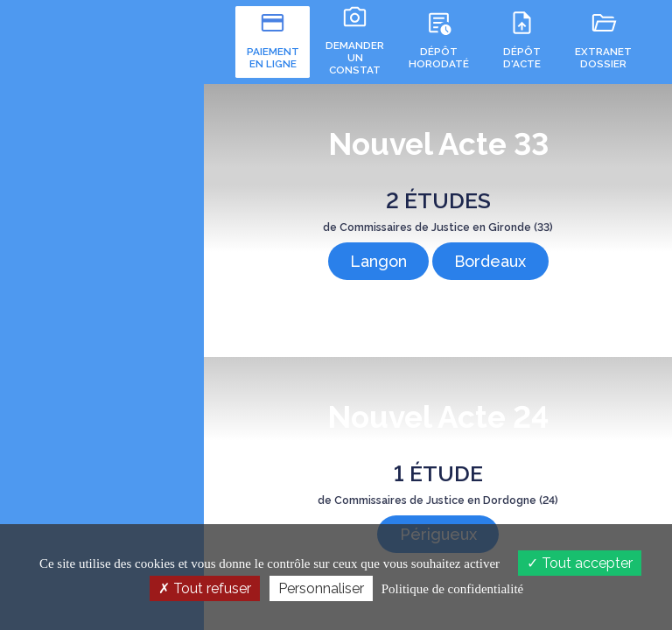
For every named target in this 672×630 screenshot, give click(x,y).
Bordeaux (488, 256)
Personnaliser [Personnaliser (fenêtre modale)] (321, 588)
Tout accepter (580, 563)
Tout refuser (205, 588)
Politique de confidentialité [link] (452, 589)
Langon (380, 256)
